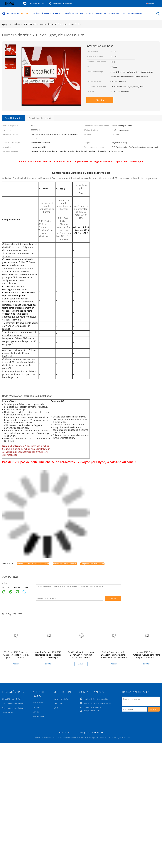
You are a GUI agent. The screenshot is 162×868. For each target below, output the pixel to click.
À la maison (10, 13)
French (151, 3)
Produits (26, 13)
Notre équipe (38, 716)
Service (36, 712)
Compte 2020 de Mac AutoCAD (65, 564)
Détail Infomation (14, 118)
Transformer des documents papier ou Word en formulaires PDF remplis (20, 326)
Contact (113, 598)
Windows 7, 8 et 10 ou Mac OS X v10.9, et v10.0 (81, 230)
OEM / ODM (58, 703)
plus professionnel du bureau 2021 (16, 703)
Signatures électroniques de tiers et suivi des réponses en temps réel (19, 292)
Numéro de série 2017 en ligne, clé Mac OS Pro (60, 24)
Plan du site (65, 732)
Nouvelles (114, 13)
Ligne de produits (61, 699)
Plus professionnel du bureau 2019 (16, 708)
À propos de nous (51, 13)
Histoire (36, 707)
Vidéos (36, 13)
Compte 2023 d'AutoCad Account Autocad (33, 564)
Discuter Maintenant (133, 13)
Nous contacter (98, 13)
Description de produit (40, 118)
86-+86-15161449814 (63, 3)
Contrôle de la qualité (75, 13)
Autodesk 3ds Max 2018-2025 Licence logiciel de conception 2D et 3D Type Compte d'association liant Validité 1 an (48, 656)
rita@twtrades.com (36, 3)
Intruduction (38, 703)
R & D (56, 708)
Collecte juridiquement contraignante (14, 288)
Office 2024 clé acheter (11, 699)
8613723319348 (21, 587)
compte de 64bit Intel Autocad (92, 564)
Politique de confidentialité (92, 732)
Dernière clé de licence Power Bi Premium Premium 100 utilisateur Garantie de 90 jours (81, 656)
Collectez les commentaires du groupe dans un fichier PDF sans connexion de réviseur (18, 262)
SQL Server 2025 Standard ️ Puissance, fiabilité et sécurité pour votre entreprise (16, 655)
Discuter (100, 100)
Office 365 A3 (7, 713)
